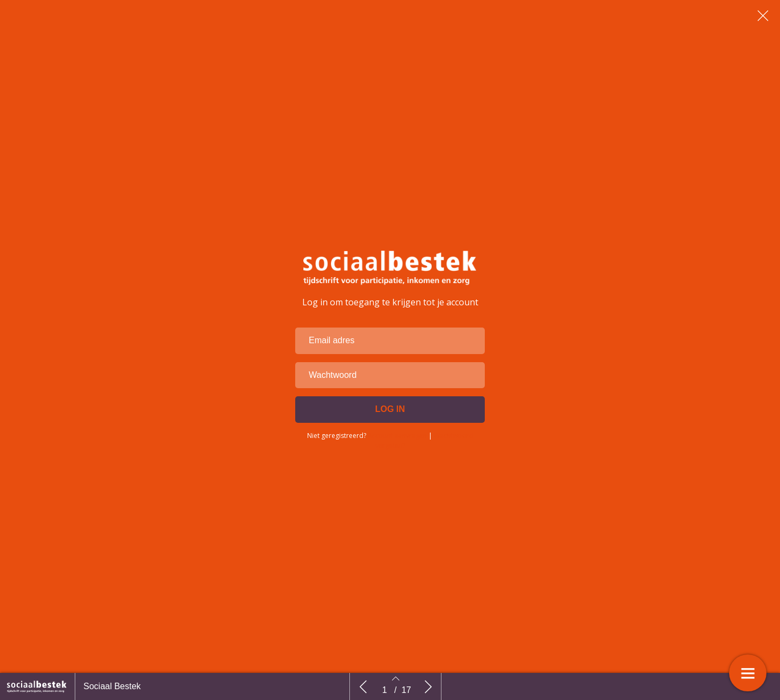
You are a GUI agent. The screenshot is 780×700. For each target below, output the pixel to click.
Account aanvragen (397, 462)
